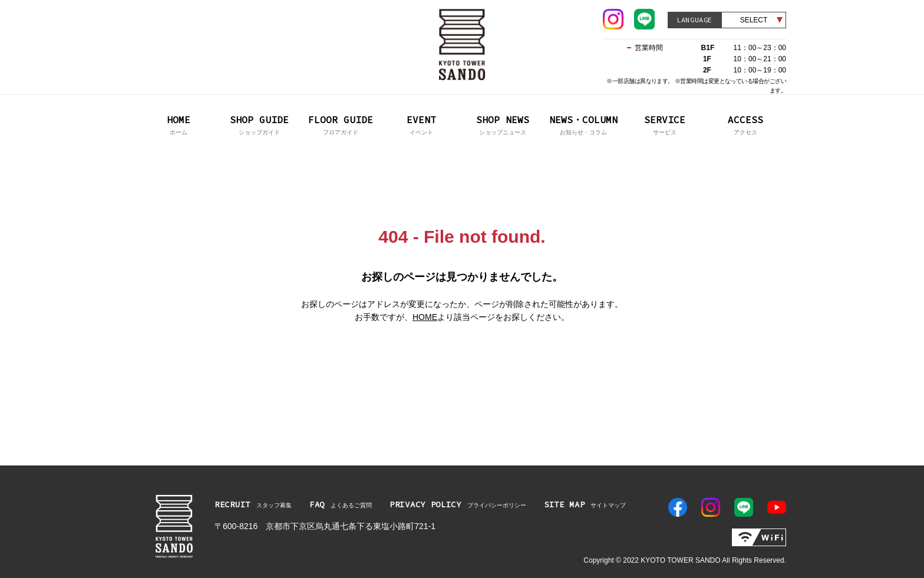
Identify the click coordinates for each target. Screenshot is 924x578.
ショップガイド (260, 124)
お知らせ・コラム (584, 124)
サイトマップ (585, 504)
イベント (422, 124)
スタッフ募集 (253, 504)
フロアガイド (341, 124)
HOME (425, 317)
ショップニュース (503, 124)
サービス (665, 124)
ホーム (179, 124)
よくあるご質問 (341, 504)
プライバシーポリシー (458, 504)
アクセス (746, 124)
